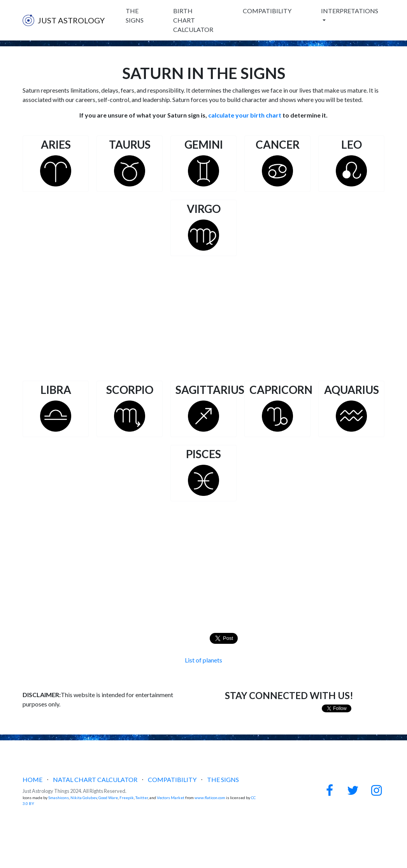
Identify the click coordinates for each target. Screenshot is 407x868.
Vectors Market (171, 798)
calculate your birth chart (245, 115)
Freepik (127, 798)
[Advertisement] (203, 318)
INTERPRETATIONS (350, 11)
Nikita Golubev (84, 798)
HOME (32, 779)
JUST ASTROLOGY (64, 20)
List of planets (203, 660)
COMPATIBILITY (267, 11)
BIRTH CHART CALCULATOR (193, 20)
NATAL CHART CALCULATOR (95, 779)
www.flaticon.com (210, 798)
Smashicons (59, 798)
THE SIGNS (135, 15)
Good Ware (108, 798)
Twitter (142, 798)
